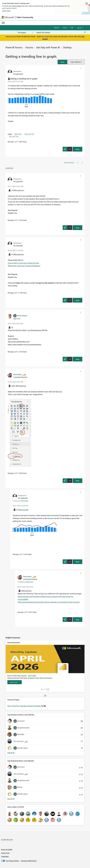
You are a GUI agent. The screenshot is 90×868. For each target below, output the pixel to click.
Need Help (18, 134)
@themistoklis (24, 510)
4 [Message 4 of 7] (24, 612)
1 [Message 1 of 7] (14, 142)
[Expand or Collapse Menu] (3, 23)
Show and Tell (29, 134)
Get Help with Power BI (48, 47)
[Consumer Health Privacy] (29, 861)
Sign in (65, 27)
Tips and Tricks (14, 136)
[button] (62, 62)
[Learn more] (15, 682)
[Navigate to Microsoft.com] (8, 17)
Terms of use (5, 853)
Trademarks (5, 856)
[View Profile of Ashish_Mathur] (22, 316)
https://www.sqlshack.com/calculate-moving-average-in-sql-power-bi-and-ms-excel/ (49, 602)
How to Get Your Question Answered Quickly (24, 706)
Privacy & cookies (7, 849)
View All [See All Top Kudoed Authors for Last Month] (11, 799)
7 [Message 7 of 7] (14, 220)
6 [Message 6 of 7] (14, 293)
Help (72, 27)
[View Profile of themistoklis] (17, 374)
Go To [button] (79, 28)
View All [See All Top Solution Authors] (11, 753)
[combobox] (61, 32)
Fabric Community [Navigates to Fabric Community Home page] (25, 17)
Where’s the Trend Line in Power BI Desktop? (24, 266)
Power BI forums (14, 47)
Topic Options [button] (75, 62)
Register (57, 27)
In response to (20, 501)
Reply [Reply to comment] (77, 228)
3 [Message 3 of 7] (19, 554)
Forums (29, 47)
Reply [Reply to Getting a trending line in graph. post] (77, 149)
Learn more (6, 11)
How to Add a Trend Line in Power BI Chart (23, 263)
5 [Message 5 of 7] (14, 352)
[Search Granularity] (26, 32)
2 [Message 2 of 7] (14, 473)
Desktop (67, 47)
